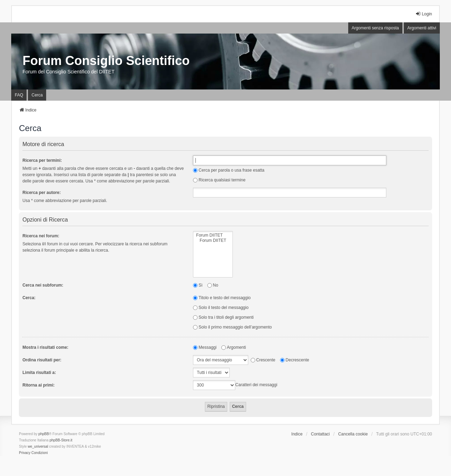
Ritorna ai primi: (38, 385)
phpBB (44, 434)
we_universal (38, 446)
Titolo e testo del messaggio (222, 298)
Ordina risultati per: (42, 360)
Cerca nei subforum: (43, 285)
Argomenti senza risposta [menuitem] (375, 28)
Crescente (263, 360)
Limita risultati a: (39, 373)
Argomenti (234, 347)
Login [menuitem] (424, 14)
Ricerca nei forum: (41, 236)
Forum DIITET (213, 235)
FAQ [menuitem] (19, 95)
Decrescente (295, 360)
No (213, 285)
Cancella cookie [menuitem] (353, 434)
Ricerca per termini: (42, 160)
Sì (198, 285)
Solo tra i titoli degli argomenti (223, 317)
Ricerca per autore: (41, 193)
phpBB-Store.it (61, 440)
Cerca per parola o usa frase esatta (229, 170)
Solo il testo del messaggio (221, 308)
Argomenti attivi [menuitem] (422, 28)
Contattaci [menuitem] (320, 434)
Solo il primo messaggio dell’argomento (232, 327)
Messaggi (205, 347)
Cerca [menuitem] (37, 95)
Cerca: (29, 298)
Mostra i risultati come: (45, 347)
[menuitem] (25, 453)
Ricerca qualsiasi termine (219, 180)
